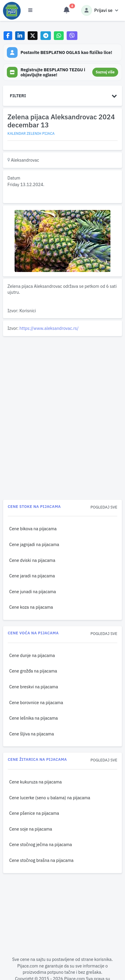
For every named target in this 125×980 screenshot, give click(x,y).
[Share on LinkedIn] (20, 36)
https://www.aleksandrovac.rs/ (49, 328)
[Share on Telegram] (46, 36)
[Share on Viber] (72, 36)
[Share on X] (33, 36)
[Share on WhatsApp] (59, 36)
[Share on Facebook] (8, 36)
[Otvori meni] (30, 10)
